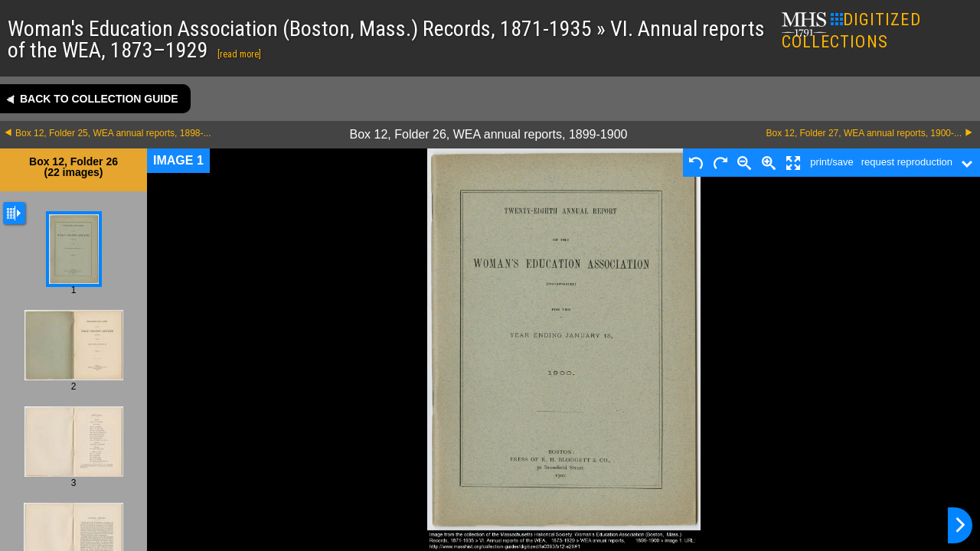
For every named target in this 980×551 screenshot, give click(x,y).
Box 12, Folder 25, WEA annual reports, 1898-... (113, 133)
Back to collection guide (99, 99)
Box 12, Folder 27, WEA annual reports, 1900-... (864, 133)
